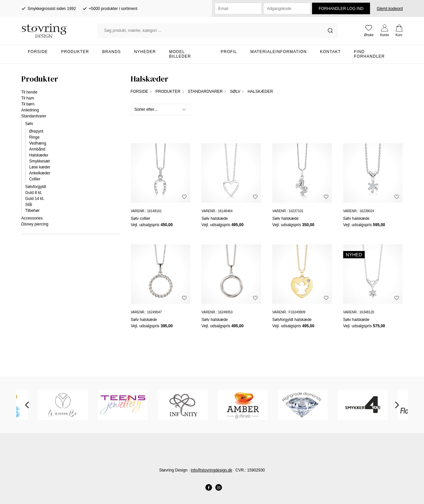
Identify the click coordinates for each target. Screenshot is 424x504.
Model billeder (180, 54)
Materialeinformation (279, 52)
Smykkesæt (40, 161)
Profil (229, 52)
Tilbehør (32, 211)
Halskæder (39, 155)
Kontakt (330, 52)
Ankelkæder (40, 173)
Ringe (34, 137)
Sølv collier (141, 219)
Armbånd (37, 149)
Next (397, 405)
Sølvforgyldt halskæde (292, 320)
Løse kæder (40, 167)
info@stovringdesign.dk (212, 470)
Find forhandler (370, 54)
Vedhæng (38, 143)
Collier (35, 179)
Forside (38, 52)
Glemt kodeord (390, 9)
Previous (27, 405)
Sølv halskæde (214, 219)
